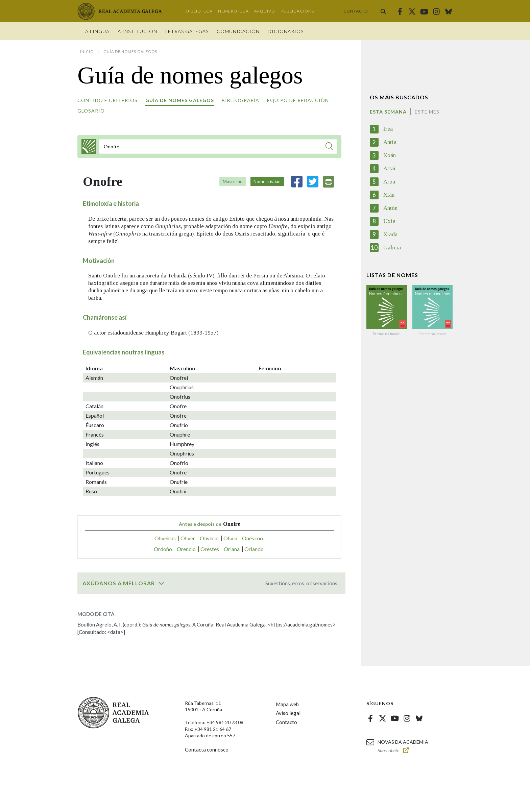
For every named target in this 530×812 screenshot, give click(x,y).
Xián (389, 195)
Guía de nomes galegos (180, 100)
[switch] (161, 583)
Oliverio (209, 538)
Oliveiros (165, 538)
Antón (390, 208)
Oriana (232, 549)
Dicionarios (286, 31)
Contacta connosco (207, 749)
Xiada (390, 234)
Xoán (390, 155)
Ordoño (163, 549)
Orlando (254, 549)
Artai (389, 168)
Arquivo (265, 11)
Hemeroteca (233, 11)
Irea (388, 129)
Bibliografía (240, 100)
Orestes (210, 549)
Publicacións (297, 11)
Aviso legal (288, 713)
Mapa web (287, 704)
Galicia (392, 248)
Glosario (91, 111)
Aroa (389, 182)
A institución (137, 31)
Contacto (356, 11)
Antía (390, 142)
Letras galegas (187, 31)
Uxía (389, 221)
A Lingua (97, 31)
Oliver (188, 538)
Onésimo (252, 538)
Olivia (230, 538)
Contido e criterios (107, 100)
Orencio (186, 549)
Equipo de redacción (298, 100)
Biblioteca (199, 11)
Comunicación (238, 31)
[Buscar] (329, 147)
